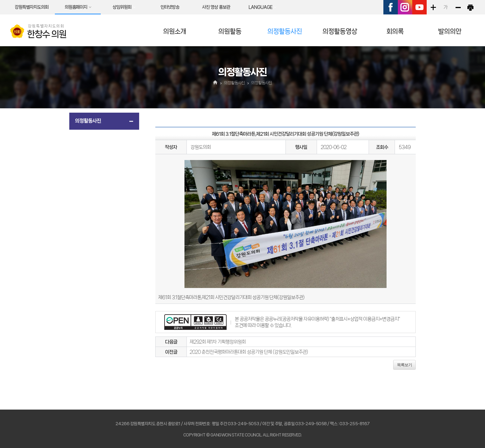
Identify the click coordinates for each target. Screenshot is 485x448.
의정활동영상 (340, 31)
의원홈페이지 (76, 7)
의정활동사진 (285, 31)
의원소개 (175, 31)
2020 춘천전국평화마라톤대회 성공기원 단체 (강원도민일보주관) (249, 352)
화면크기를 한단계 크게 (433, 7)
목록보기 (404, 365)
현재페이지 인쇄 (470, 7)
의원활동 (230, 31)
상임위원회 (122, 7)
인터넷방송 (170, 7)
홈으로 (216, 83)
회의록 (395, 31)
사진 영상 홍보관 (216, 7)
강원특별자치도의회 (32, 7)
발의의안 (450, 31)
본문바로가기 (0, 0)
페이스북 (391, 7)
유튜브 (419, 7)
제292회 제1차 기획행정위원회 (218, 342)
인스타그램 (405, 7)
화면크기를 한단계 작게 (458, 7)
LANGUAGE (260, 7)
